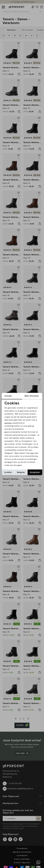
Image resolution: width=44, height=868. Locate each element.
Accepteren (35, 472)
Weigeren (21, 472)
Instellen (8, 472)
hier (32, 453)
